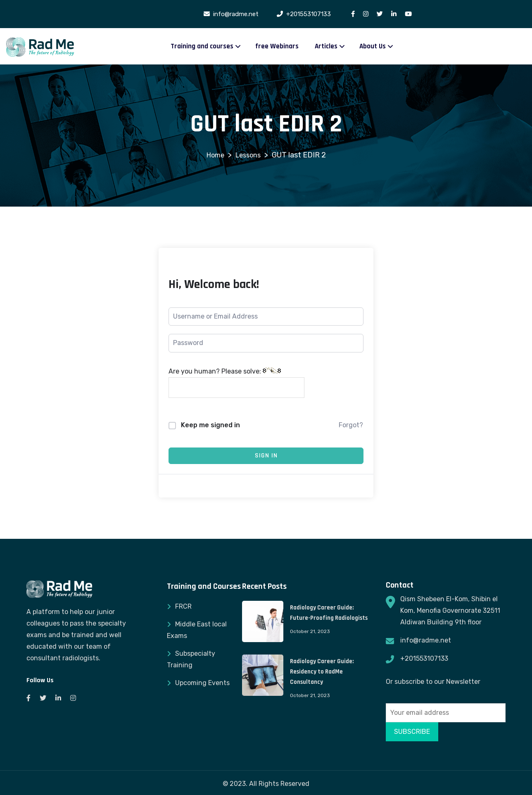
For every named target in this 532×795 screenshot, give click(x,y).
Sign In (266, 456)
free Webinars (277, 46)
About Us (373, 46)
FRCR (183, 606)
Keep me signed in (210, 425)
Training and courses (202, 46)
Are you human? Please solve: (236, 383)
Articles (326, 46)
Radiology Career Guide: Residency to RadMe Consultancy (322, 672)
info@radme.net (426, 640)
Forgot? (351, 425)
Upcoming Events (202, 683)
